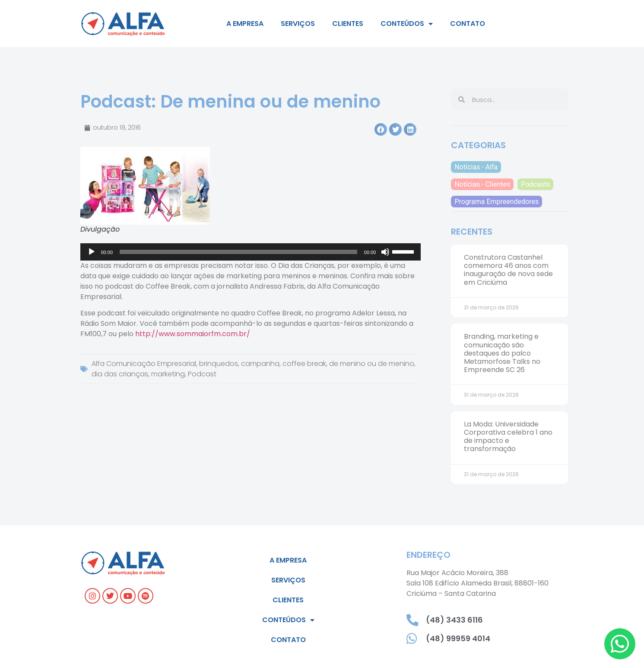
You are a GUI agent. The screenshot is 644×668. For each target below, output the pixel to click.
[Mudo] (385, 252)
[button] (381, 129)
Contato (468, 24)
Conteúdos (407, 24)
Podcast (202, 374)
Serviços (298, 24)
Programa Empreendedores (496, 202)
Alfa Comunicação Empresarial (144, 364)
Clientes (348, 24)
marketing (168, 374)
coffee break (304, 364)
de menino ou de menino (372, 364)
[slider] (238, 252)
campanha (260, 364)
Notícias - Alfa (476, 167)
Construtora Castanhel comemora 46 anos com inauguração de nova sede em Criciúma (508, 270)
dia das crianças (120, 374)
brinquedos (219, 364)
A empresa (245, 24)
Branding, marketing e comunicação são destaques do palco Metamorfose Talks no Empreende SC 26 (502, 353)
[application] (251, 252)
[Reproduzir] (92, 252)
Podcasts (535, 184)
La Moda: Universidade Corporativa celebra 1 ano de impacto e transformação (508, 437)
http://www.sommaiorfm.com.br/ (193, 334)
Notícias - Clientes (482, 184)
